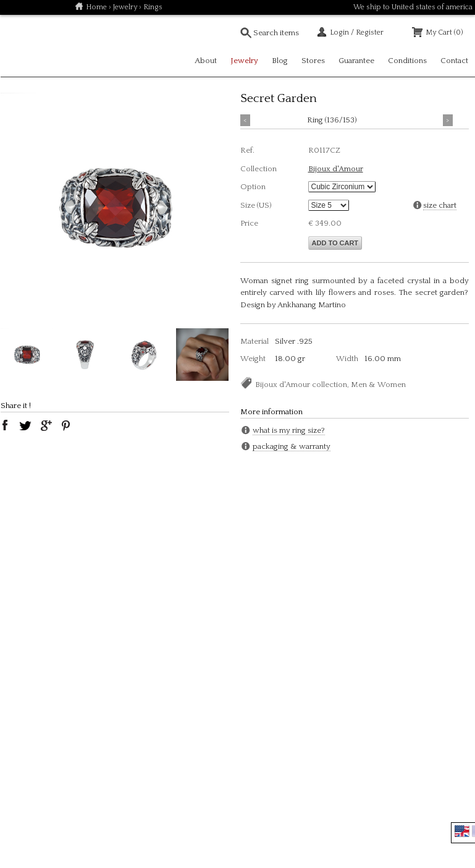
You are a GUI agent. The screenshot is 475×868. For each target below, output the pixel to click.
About (206, 61)
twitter (25, 425)
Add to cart (335, 243)
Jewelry (125, 7)
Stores (313, 61)
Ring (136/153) (332, 120)
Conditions (407, 61)
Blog (280, 61)
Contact (454, 61)
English (462, 831)
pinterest (66, 425)
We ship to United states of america (413, 7)
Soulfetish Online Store (44, 46)
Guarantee (356, 61)
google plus (46, 425)
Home (96, 7)
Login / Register (357, 32)
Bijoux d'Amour (336, 169)
